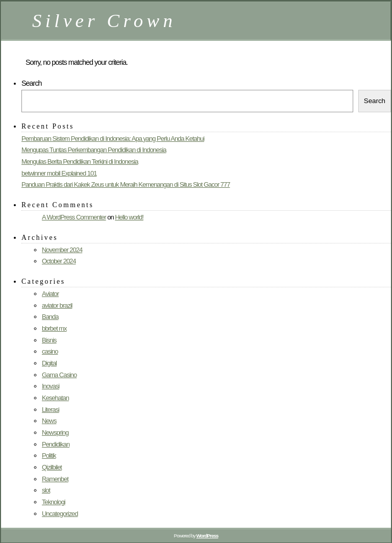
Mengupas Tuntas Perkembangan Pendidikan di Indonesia (94, 150)
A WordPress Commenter (74, 217)
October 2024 (59, 261)
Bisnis (49, 340)
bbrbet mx (54, 328)
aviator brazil (57, 305)
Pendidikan (56, 444)
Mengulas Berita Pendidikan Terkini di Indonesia (80, 162)
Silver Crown (104, 21)
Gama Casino (59, 375)
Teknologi (54, 502)
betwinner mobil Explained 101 (59, 173)
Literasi (51, 410)
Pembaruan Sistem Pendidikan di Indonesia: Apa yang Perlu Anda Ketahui (113, 139)
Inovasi (51, 386)
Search (32, 83)
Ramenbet (55, 479)
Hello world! (129, 217)
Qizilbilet (52, 467)
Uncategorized (60, 514)
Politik (49, 455)
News (49, 421)
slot (46, 490)
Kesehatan (55, 398)
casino (50, 351)
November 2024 (62, 250)
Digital (49, 363)
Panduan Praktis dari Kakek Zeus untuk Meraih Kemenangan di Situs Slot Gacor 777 (126, 184)
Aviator (50, 294)
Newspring (55, 433)
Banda (50, 317)
